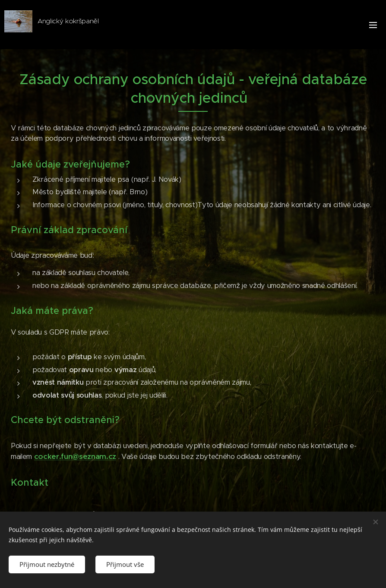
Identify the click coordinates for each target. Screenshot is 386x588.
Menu (373, 25)
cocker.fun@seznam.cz (75, 456)
